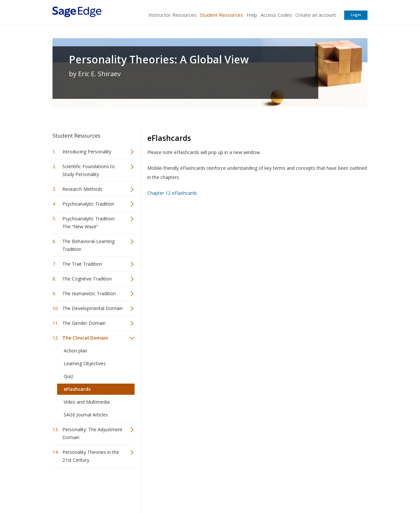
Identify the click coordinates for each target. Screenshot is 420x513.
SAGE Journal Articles (86, 415)
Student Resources (221, 15)
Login (356, 15)
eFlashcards (77, 389)
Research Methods (82, 189)
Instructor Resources (172, 15)
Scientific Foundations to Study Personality (89, 170)
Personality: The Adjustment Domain (92, 433)
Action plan (75, 351)
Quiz (68, 376)
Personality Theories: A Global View (159, 59)
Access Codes (276, 15)
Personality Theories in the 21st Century (91, 456)
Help (252, 15)
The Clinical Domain (85, 338)
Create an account (316, 15)
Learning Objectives (85, 363)
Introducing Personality (87, 152)
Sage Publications (90, 489)
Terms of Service (247, 489)
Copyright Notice (288, 489)
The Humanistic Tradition (89, 293)
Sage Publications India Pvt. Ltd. (148, 489)
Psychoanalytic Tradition (88, 204)
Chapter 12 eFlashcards (173, 193)
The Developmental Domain (93, 308)
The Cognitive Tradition (87, 279)
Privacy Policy (324, 489)
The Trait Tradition (82, 264)
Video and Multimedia (87, 402)
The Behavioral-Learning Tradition (88, 245)
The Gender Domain (84, 323)
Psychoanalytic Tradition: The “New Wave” (89, 223)
